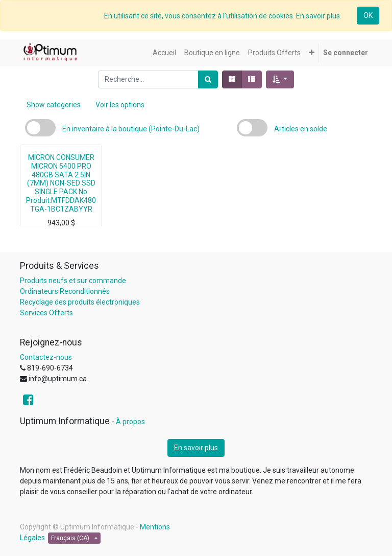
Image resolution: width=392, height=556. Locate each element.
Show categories (54, 105)
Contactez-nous (46, 357)
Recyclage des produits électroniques (80, 302)
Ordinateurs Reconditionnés (65, 291)
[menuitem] (164, 53)
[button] (312, 53)
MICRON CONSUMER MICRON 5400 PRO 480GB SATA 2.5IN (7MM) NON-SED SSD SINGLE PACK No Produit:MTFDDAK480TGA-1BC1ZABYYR (61, 183)
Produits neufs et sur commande (73, 281)
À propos (130, 422)
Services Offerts (46, 313)
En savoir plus (196, 448)
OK (368, 15)
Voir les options (120, 105)
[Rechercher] (208, 79)
